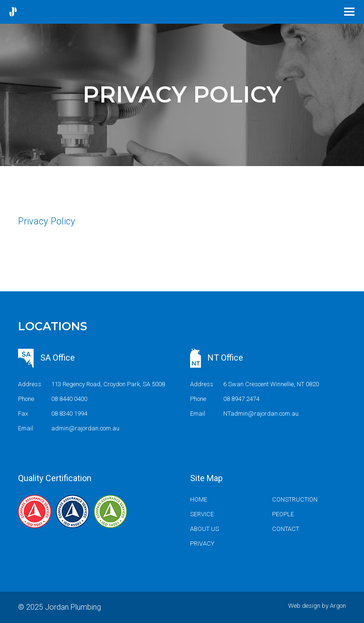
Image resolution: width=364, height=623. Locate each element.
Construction (295, 499)
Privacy (202, 544)
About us (205, 529)
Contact (286, 529)
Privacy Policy (47, 221)
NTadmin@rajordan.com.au (261, 414)
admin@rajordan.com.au (85, 428)
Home (199, 499)
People (283, 514)
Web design (304, 606)
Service (202, 514)
